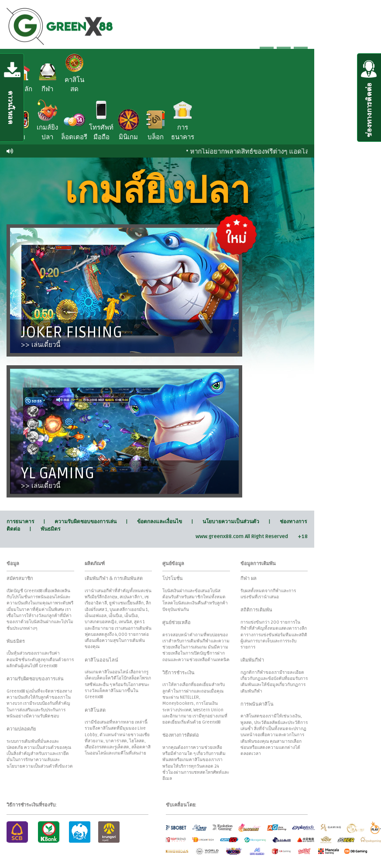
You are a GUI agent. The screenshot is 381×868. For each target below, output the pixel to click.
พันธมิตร (50, 529)
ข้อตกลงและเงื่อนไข (160, 522)
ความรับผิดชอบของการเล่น (86, 522)
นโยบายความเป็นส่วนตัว (231, 522)
